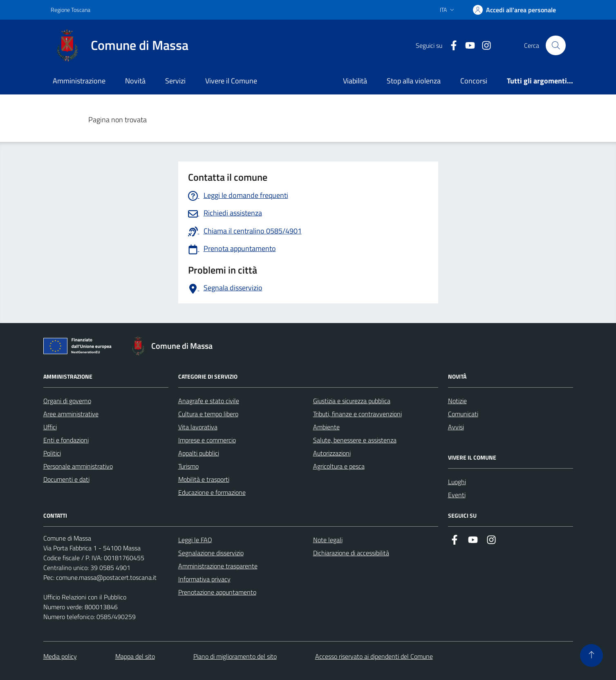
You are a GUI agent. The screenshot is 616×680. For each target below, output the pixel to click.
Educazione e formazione (212, 492)
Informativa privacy (204, 579)
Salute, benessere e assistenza (355, 440)
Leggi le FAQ (195, 540)
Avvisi (456, 427)
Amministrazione (79, 81)
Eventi (457, 495)
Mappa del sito (135, 656)
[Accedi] (514, 10)
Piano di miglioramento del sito (235, 656)
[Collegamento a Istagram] (483, 46)
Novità (135, 81)
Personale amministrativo (78, 466)
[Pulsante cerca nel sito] (556, 45)
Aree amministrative (71, 414)
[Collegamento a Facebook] (450, 46)
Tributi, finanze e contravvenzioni (357, 414)
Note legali (328, 540)
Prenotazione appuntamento (217, 592)
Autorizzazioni (332, 453)
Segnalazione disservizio (211, 553)
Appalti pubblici (199, 453)
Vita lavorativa (198, 427)
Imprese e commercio (207, 440)
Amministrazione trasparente (218, 566)
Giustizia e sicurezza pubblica (352, 401)
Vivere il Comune (231, 81)
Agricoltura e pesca (339, 466)
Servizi (175, 81)
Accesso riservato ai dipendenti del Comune (374, 656)
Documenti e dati (66, 479)
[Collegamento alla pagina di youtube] (467, 46)
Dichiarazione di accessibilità (351, 553)
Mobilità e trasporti (204, 479)
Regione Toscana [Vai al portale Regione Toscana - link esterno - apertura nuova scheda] (71, 10)
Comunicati (463, 414)
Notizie (457, 401)
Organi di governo (67, 401)
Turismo (188, 466)
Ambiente (326, 427)
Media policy (60, 656)
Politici (52, 453)
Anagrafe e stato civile (209, 401)
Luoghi (457, 482)
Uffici (50, 427)
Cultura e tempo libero (208, 414)
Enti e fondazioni (66, 440)
